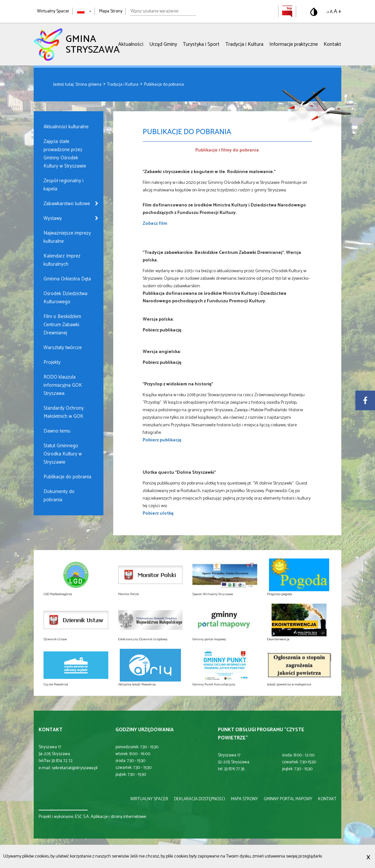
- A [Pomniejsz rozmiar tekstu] (327, 12)
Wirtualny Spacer (53, 11)
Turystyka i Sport (201, 44)
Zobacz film (155, 224)
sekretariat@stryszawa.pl (75, 768)
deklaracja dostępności (200, 799)
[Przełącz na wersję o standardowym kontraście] (314, 12)
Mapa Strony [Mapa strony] (111, 11)
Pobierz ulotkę (158, 514)
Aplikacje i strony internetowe (118, 817)
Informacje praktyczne (294, 44)
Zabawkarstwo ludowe (67, 204)
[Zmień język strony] (84, 11)
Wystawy (53, 218)
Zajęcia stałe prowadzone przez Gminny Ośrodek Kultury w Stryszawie (65, 154)
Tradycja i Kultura (244, 44)
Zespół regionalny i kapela (63, 185)
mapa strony (244, 799)
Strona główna (89, 85)
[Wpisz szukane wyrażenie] (163, 11)
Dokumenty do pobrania (59, 496)
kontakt (327, 799)
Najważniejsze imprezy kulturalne (67, 237)
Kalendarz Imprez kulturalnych (62, 260)
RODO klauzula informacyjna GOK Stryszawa (63, 385)
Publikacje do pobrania (164, 85)
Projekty (52, 362)
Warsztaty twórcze (63, 348)
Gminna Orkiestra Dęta (67, 279)
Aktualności (131, 44)
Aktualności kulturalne (66, 127)
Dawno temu (57, 431)
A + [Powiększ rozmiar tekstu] (338, 11)
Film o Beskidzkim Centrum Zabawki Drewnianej (62, 325)
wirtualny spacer (149, 799)
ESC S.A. (82, 817)
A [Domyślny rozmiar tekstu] (331, 12)
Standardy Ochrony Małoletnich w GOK (64, 412)
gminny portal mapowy (288, 799)
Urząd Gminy (163, 44)
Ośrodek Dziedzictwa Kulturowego (65, 298)
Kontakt (332, 44)
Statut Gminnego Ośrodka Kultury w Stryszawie (63, 454)
